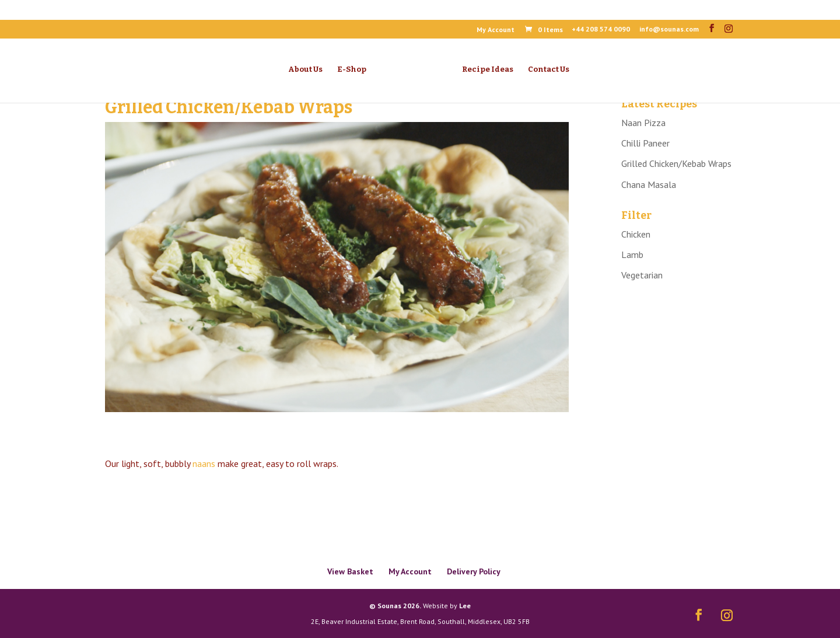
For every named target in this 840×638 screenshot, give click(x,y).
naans (204, 463)
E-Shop (352, 69)
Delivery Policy (474, 571)
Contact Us (549, 69)
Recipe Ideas (488, 69)
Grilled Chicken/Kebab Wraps (676, 163)
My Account (496, 30)
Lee (465, 606)
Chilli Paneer (645, 143)
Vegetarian (642, 275)
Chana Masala (649, 184)
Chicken (636, 234)
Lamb (632, 254)
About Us (305, 69)
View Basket (350, 571)
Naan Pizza (643, 123)
